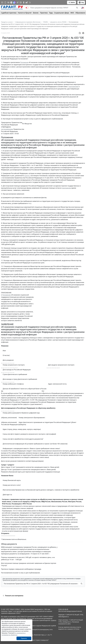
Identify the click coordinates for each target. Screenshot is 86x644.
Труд (51, 13)
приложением (74, 87)
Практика (44, 13)
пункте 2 (27, 176)
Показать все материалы (13, 596)
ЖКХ (72, 13)
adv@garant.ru (67, 622)
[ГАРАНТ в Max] (14, 2)
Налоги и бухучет (25, 13)
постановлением (7, 129)
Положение (24, 62)
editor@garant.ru (64, 617)
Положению (7, 295)
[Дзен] (11, 2)
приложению (66, 188)
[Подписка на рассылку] (2, 2)
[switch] (27, 8)
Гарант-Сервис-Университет (40, 640)
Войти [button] (72, 2)
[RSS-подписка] (30, 2)
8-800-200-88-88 (63, 609)
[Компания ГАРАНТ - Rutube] (27, 2)
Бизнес (36, 13)
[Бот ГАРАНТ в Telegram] (21, 2)
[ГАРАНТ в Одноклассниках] (24, 2)
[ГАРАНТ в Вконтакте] (8, 2)
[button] (83, 8)
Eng (81, 2)
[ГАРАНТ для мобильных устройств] (5, 2)
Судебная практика (9, 13)
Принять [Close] (24, 638)
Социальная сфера (62, 13)
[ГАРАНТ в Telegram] (18, 2)
